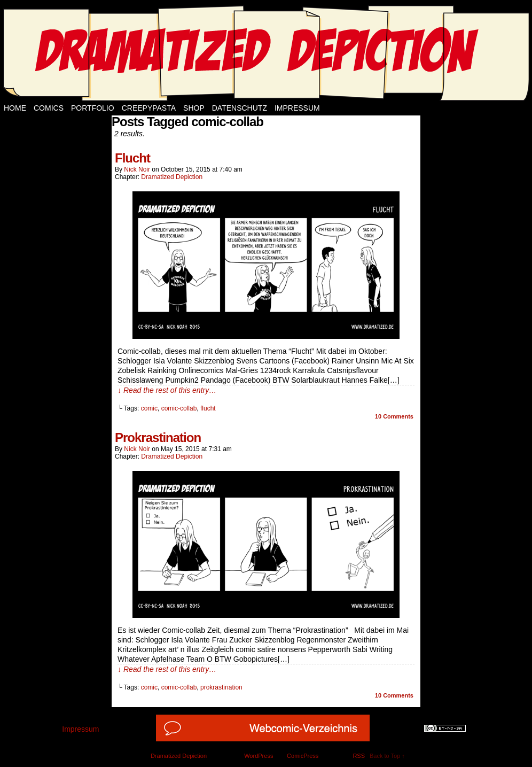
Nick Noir (137, 169)
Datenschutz (240, 108)
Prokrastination (158, 437)
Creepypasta (149, 108)
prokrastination (221, 687)
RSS (359, 756)
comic (149, 408)
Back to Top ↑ (387, 756)
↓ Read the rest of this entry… (167, 390)
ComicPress (303, 756)
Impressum (297, 108)
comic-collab (179, 408)
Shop (194, 108)
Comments (394, 416)
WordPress (259, 756)
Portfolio (93, 108)
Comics (49, 108)
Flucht (132, 158)
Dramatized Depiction (172, 177)
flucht (208, 408)
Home (15, 108)
